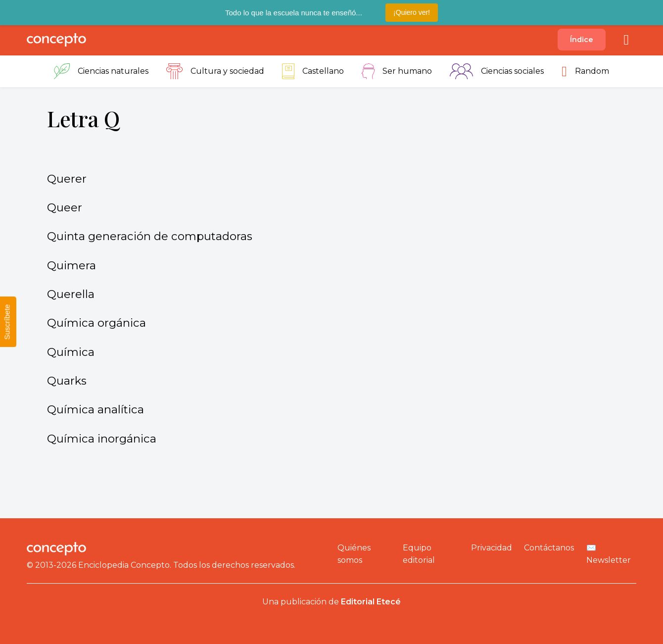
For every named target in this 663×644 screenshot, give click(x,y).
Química (71, 352)
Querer (67, 179)
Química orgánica (96, 323)
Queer (65, 207)
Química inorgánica (102, 439)
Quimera (71, 265)
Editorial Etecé (371, 602)
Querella (71, 294)
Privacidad (492, 548)
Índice (582, 40)
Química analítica (95, 409)
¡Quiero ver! (412, 12)
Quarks (67, 381)
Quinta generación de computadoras (150, 236)
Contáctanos (549, 548)
